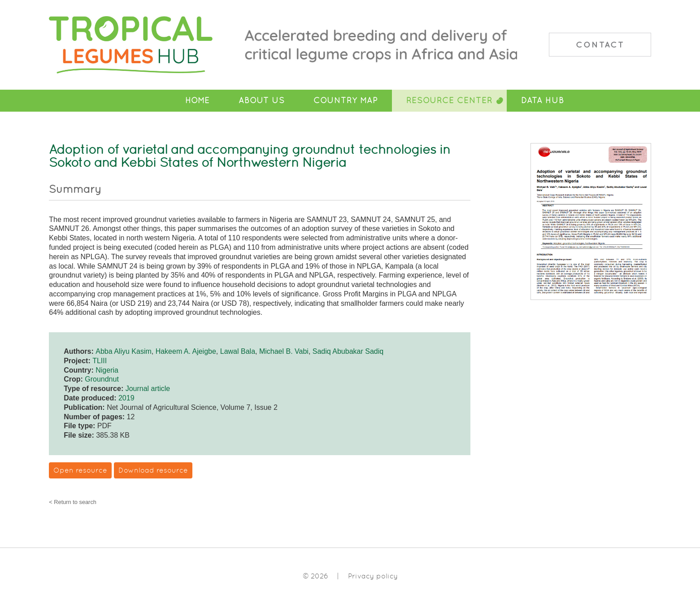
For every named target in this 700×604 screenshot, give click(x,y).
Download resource (153, 470)
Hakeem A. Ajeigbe (186, 351)
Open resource (80, 470)
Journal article (148, 389)
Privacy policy (373, 576)
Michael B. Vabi (284, 351)
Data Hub (543, 100)
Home (198, 100)
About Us (262, 100)
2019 (126, 398)
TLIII (100, 361)
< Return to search (73, 502)
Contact (600, 44)
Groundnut (102, 379)
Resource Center (449, 100)
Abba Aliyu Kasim (124, 351)
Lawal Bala (238, 351)
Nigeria (107, 370)
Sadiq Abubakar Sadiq (348, 351)
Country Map (346, 100)
